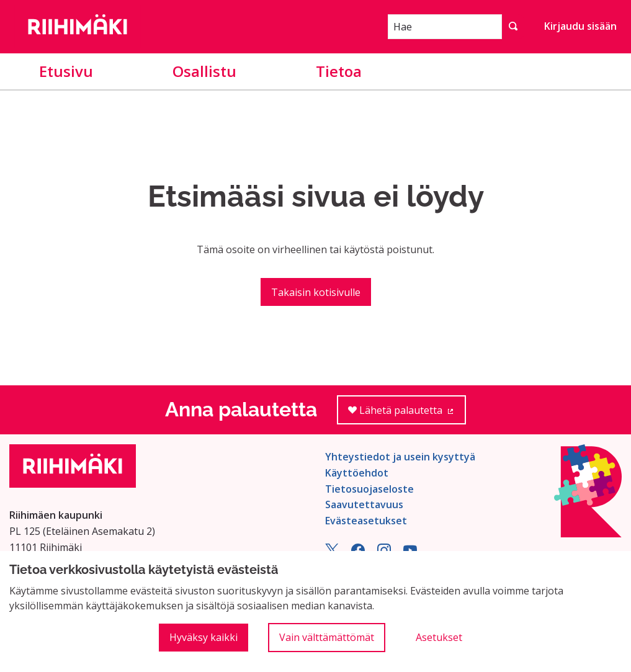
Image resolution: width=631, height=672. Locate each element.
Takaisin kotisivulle (316, 292)
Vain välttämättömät (327, 637)
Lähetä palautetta (407, 414)
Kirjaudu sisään (580, 26)
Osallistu (204, 71)
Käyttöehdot (357, 473)
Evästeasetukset (366, 521)
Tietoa (339, 71)
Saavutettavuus (364, 504)
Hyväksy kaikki (204, 637)
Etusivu (66, 71)
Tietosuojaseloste (369, 489)
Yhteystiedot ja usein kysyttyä (400, 457)
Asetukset (439, 637)
